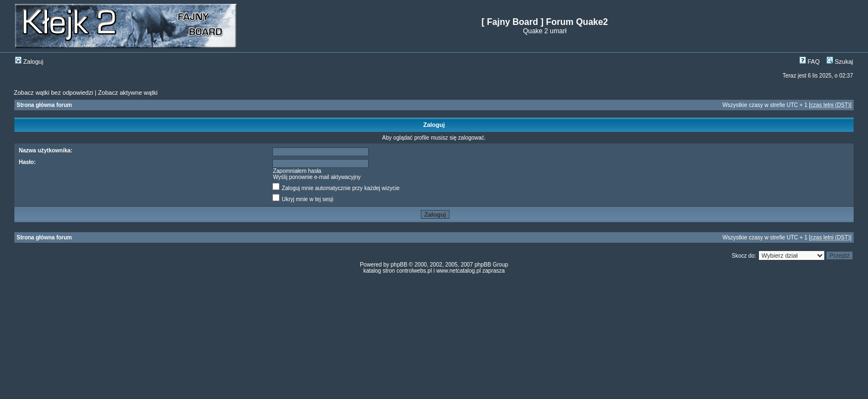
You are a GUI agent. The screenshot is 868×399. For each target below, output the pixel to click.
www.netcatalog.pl (459, 271)
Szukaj (840, 62)
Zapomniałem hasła (297, 171)
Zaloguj (29, 62)
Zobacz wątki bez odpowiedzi (53, 93)
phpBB (399, 265)
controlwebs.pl (414, 271)
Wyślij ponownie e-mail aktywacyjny (317, 177)
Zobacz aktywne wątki (128, 93)
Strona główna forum (44, 105)
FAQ (810, 62)
